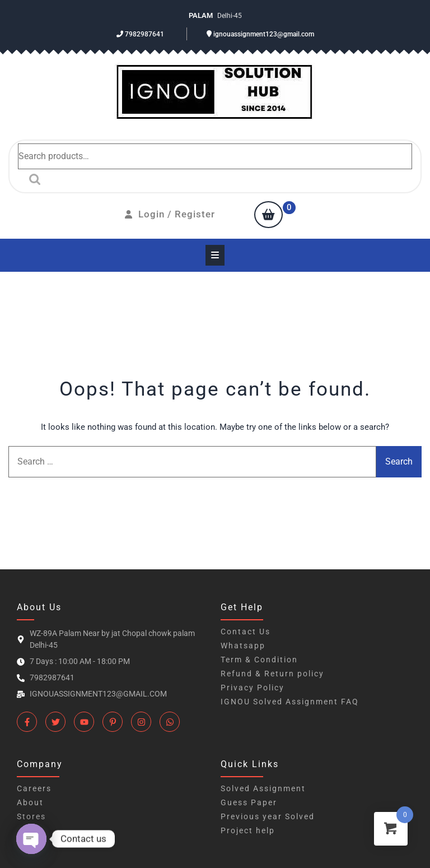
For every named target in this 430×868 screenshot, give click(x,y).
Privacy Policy (253, 688)
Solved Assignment (263, 788)
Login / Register (170, 214)
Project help (248, 830)
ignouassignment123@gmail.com (260, 34)
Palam (202, 15)
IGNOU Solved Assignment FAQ (290, 702)
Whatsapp (243, 646)
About (30, 802)
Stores (31, 816)
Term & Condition (259, 660)
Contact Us (246, 632)
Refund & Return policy (272, 674)
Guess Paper (249, 802)
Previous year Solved (268, 816)
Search (32, 179)
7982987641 (140, 34)
